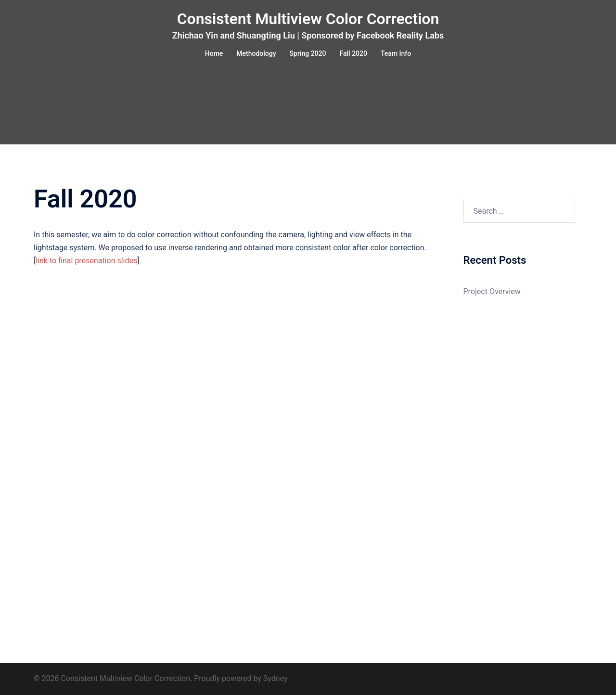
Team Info (396, 53)
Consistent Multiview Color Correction (308, 19)
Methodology (256, 53)
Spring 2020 (308, 53)
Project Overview (492, 291)
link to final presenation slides (86, 261)
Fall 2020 (353, 53)
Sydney (276, 678)
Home (214, 53)
